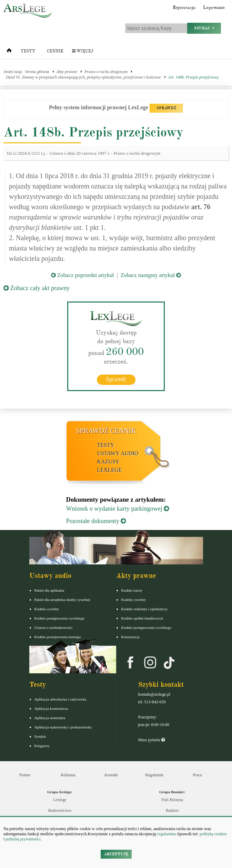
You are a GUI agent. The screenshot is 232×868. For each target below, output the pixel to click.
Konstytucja (130, 637)
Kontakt (111, 775)
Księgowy (42, 746)
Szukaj (204, 28)
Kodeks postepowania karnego (58, 637)
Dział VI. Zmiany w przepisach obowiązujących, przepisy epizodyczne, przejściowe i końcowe (83, 77)
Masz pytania (152, 740)
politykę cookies (213, 834)
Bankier (172, 810)
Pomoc (25, 775)
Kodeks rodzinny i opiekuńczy (145, 609)
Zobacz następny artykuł (151, 275)
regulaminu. (167, 834)
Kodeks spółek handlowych (142, 618)
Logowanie (214, 8)
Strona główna (37, 72)
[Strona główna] (9, 52)
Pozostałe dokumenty (96, 521)
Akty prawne (67, 72)
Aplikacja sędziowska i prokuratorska (63, 727)
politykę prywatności (23, 839)
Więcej (83, 51)
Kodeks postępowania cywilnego (59, 618)
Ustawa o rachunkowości (54, 627)
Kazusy (108, 462)
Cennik (55, 51)
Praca (197, 775)
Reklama (68, 775)
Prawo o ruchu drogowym (106, 72)
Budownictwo (60, 810)
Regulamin (154, 775)
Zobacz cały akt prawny (37, 288)
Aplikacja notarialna (50, 718)
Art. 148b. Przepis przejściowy (194, 77)
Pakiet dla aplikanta (49, 590)
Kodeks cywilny (47, 609)
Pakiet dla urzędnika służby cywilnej (62, 600)
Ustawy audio (118, 453)
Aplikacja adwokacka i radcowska (60, 699)
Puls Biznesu (172, 800)
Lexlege (60, 800)
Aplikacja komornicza (51, 708)
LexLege (110, 470)
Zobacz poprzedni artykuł (82, 275)
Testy (28, 51)
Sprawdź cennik (106, 431)
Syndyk (40, 736)
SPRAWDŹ (166, 108)
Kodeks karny (132, 590)
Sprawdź (116, 379)
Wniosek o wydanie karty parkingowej (118, 509)
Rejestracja (184, 8)
